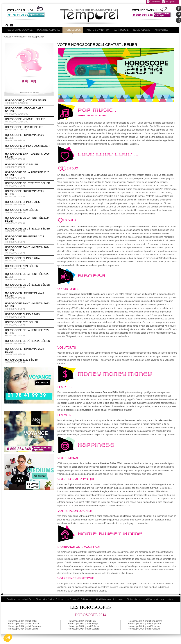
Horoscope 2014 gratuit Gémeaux (25, 626)
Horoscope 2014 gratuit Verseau (144, 626)
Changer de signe (29, 93)
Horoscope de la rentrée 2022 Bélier (29, 333)
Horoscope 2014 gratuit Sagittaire (144, 624)
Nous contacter (167, 599)
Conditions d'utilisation (17, 599)
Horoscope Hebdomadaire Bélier (29, 111)
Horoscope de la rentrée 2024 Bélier (29, 220)
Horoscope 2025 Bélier (29, 211)
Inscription (170, 1)
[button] (8, 638)
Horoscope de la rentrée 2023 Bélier (29, 277)
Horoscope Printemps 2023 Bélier (29, 295)
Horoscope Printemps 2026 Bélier (29, 138)
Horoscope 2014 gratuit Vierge (83, 624)
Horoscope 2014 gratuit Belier (23, 621)
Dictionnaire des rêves (137, 599)
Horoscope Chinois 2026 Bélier (29, 147)
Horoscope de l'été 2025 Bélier (29, 184)
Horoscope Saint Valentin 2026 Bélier (29, 156)
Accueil (8, 37)
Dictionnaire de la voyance (113, 599)
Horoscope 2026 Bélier (29, 166)
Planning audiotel (49, 30)
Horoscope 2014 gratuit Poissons (144, 629)
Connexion (155, 1)
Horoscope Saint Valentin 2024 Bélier (29, 250)
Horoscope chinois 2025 (29, 203)
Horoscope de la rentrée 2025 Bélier (29, 175)
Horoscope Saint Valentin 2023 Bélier (29, 306)
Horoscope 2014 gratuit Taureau (24, 624)
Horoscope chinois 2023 (29, 316)
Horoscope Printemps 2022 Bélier (29, 352)
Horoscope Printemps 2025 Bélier (29, 194)
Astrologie (121, 30)
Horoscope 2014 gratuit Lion (82, 621)
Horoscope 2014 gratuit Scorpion (84, 629)
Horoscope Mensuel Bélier (29, 120)
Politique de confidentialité (67, 599)
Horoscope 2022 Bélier (29, 361)
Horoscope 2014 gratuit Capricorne (145, 621)
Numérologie (141, 30)
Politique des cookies (90, 599)
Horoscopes (73, 30)
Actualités (161, 30)
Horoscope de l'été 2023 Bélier (29, 286)
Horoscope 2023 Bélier (29, 323)
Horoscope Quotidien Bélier (29, 102)
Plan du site (154, 599)
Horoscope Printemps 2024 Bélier (29, 239)
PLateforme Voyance (20, 30)
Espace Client (35, 599)
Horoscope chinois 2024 (29, 259)
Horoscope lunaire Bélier (29, 128)
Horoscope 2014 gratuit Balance (84, 626)
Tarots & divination (97, 30)
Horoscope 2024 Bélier (29, 267)
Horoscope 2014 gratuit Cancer (23, 629)
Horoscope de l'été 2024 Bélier (29, 230)
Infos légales (48, 599)
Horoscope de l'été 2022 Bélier (29, 342)
